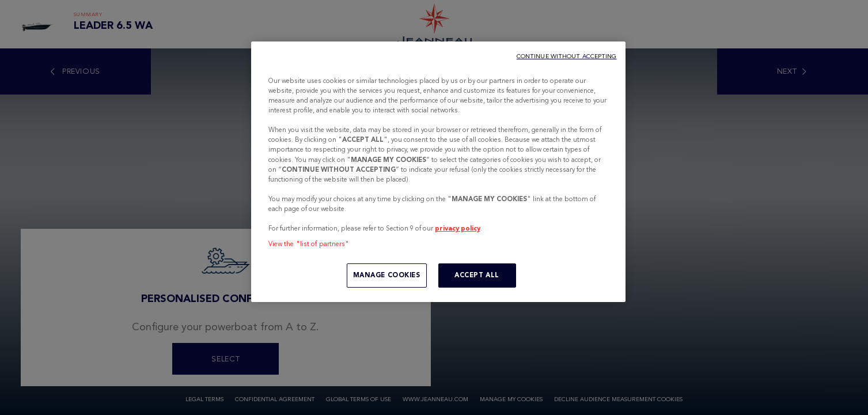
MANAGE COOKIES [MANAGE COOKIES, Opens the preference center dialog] (387, 275)
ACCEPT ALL (477, 275)
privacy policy (458, 228)
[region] (438, 172)
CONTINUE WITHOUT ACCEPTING (567, 56)
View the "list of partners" (309, 244)
